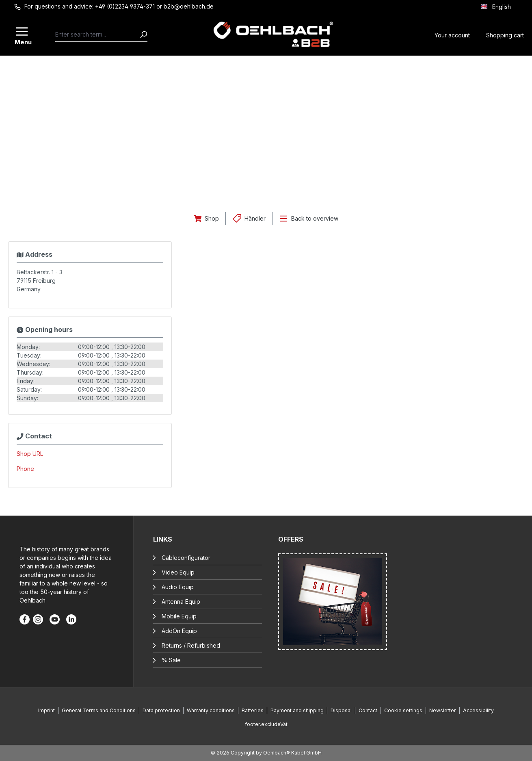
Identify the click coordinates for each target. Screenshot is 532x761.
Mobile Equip (179, 616)
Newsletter (443, 710)
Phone (25, 469)
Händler (255, 218)
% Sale (171, 660)
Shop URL (30, 454)
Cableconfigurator (186, 558)
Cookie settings (403, 710)
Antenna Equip (181, 602)
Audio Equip (178, 587)
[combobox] (97, 35)
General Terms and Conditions (99, 710)
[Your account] (452, 34)
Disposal (341, 710)
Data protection (161, 710)
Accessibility (478, 710)
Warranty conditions (211, 710)
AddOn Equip (179, 631)
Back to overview (315, 218)
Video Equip (178, 572)
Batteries (253, 710)
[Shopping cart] (505, 34)
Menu (22, 41)
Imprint (46, 710)
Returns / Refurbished (191, 645)
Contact (368, 710)
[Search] (143, 35)
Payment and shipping (297, 710)
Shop (212, 218)
